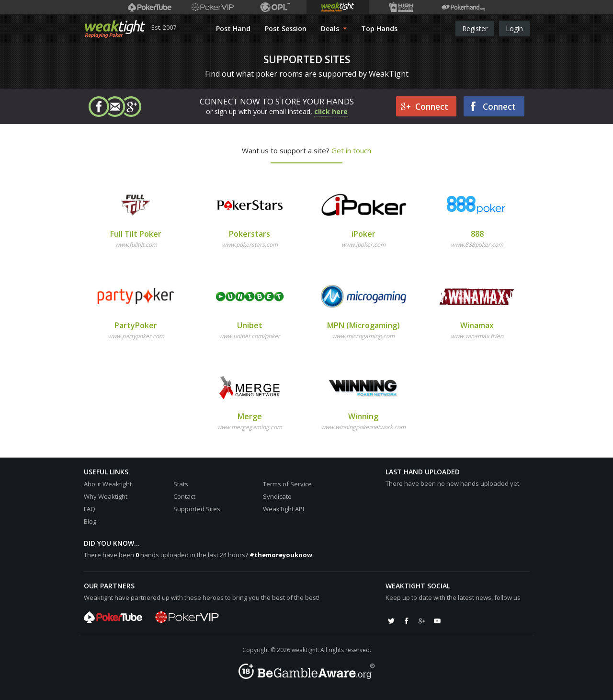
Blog (90, 521)
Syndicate (277, 496)
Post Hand (233, 29)
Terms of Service (287, 484)
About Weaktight (108, 484)
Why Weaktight (106, 496)
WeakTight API (284, 509)
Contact (184, 496)
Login (514, 29)
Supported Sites (197, 509)
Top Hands (379, 29)
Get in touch (351, 150)
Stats (181, 484)
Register (475, 29)
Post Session (286, 29)
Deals (334, 29)
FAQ (90, 509)
